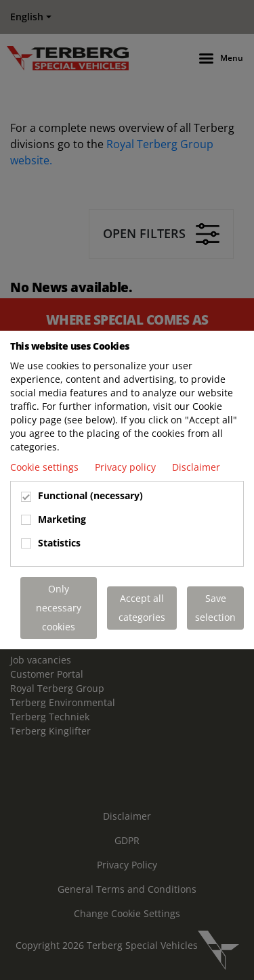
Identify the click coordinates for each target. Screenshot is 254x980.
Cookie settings (46, 467)
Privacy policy (127, 467)
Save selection (215, 608)
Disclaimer (196, 467)
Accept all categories (142, 608)
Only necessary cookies (59, 608)
